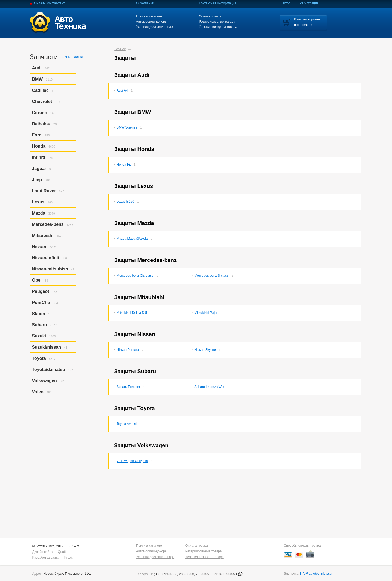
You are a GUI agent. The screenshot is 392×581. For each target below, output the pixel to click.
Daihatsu (41, 124)
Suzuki (39, 336)
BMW (37, 79)
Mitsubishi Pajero (207, 313)
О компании (145, 3)
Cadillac (40, 90)
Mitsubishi (43, 235)
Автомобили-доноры (152, 22)
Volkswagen (44, 381)
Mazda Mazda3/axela (132, 239)
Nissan (39, 247)
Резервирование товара (217, 22)
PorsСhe (41, 302)
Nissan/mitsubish (50, 269)
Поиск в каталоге (149, 16)
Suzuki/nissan (46, 347)
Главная (120, 49)
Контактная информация (218, 3)
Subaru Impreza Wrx (209, 387)
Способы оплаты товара (302, 546)
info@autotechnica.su (316, 574)
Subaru (39, 325)
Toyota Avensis (127, 424)
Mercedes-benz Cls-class (135, 276)
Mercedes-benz (48, 224)
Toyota (39, 358)
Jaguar (39, 168)
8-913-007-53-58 (227, 574)
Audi (37, 68)
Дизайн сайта (42, 552)
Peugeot (40, 291)
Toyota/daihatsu (48, 369)
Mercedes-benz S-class (211, 276)
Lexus (38, 202)
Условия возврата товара (218, 27)
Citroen (39, 113)
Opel (37, 280)
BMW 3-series (127, 127)
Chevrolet (42, 101)
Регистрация (309, 3)
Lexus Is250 (125, 202)
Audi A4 (122, 90)
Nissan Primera (128, 350)
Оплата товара (210, 16)
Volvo (38, 392)
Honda (39, 146)
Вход (287, 3)
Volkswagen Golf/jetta (132, 461)
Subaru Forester (128, 387)
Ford (37, 135)
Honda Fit (124, 165)
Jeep (37, 180)
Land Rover (44, 191)
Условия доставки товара (155, 27)
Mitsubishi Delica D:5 (132, 313)
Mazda (39, 213)
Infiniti (38, 157)
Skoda (38, 314)
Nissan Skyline (205, 350)
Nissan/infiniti (46, 258)
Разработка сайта (46, 558)
